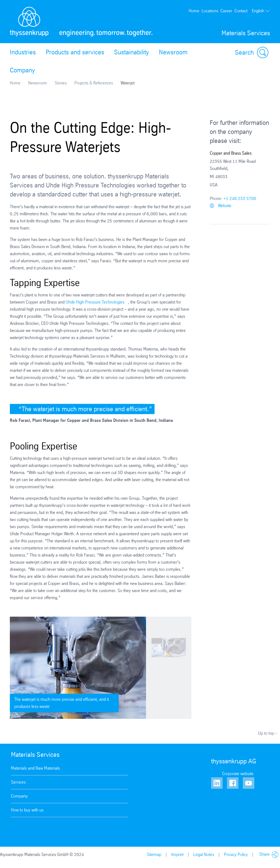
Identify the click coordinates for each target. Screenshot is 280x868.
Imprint (177, 854)
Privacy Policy (236, 854)
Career (226, 11)
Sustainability (132, 52)
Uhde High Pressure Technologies (95, 302)
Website (221, 206)
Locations (210, 11)
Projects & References (94, 83)
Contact (241, 11)
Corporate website (238, 774)
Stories (61, 83)
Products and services (75, 52)
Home (194, 11)
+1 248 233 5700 (240, 198)
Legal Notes (204, 854)
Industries (23, 52)
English (261, 11)
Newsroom (173, 52)
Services (18, 782)
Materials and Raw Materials (35, 768)
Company (22, 70)
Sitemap (154, 854)
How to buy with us (27, 810)
